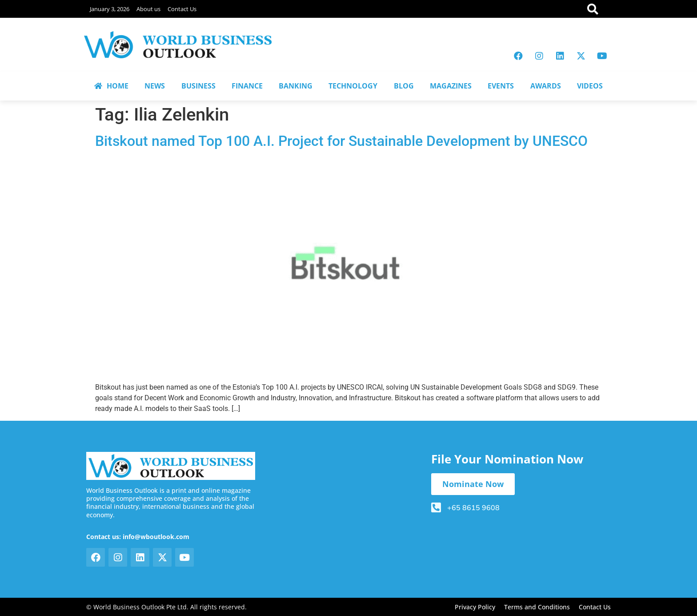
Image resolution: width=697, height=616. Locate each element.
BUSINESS (198, 86)
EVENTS (501, 86)
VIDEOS (590, 86)
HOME (111, 86)
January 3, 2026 (110, 9)
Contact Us (182, 9)
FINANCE (247, 86)
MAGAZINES (451, 86)
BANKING (296, 86)
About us (148, 9)
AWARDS (546, 86)
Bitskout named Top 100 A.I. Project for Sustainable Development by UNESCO (341, 141)
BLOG (404, 86)
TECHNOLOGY (353, 86)
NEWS (155, 86)
